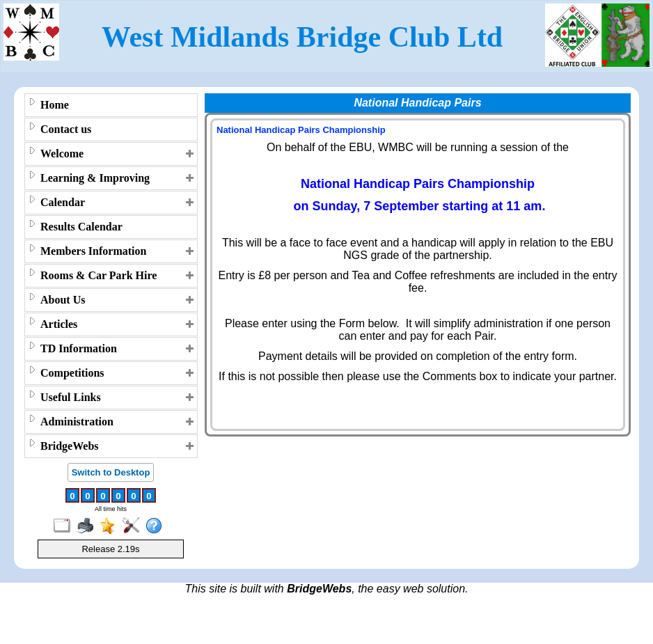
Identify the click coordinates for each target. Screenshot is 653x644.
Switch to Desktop (111, 472)
